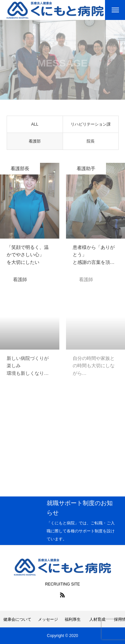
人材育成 (99, 619)
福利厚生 (73, 619)
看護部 (35, 143)
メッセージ (48, 619)
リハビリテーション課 (91, 126)
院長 (91, 143)
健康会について (17, 619)
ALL (35, 126)
